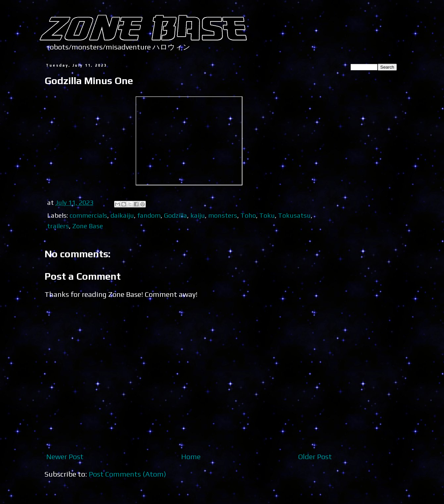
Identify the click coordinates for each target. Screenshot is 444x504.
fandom (149, 215)
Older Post (315, 457)
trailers (58, 226)
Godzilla (175, 215)
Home (191, 457)
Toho (248, 215)
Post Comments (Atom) (127, 474)
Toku (267, 215)
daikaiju (122, 215)
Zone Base (88, 226)
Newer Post (65, 457)
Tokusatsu (294, 215)
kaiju (198, 215)
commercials (88, 215)
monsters (223, 215)
